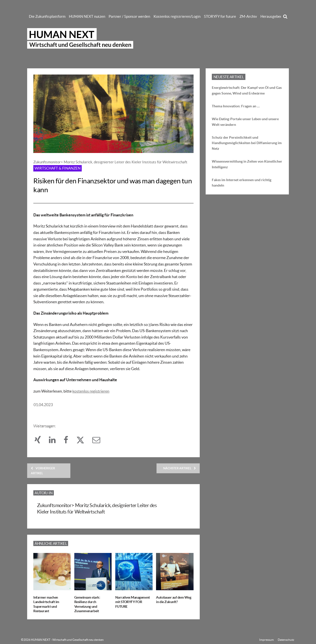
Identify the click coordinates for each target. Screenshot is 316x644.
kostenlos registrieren (91, 391)
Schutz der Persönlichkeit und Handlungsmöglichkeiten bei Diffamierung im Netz (247, 143)
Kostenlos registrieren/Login (177, 16)
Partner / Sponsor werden (129, 16)
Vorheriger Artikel (43, 471)
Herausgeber (271, 16)
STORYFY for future (220, 16)
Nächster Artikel (180, 468)
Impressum (267, 640)
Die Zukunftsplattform (47, 16)
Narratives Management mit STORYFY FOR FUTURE (133, 602)
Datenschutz (286, 640)
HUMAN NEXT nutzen (87, 16)
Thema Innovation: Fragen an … (236, 106)
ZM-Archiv (248, 16)
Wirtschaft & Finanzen (58, 168)
